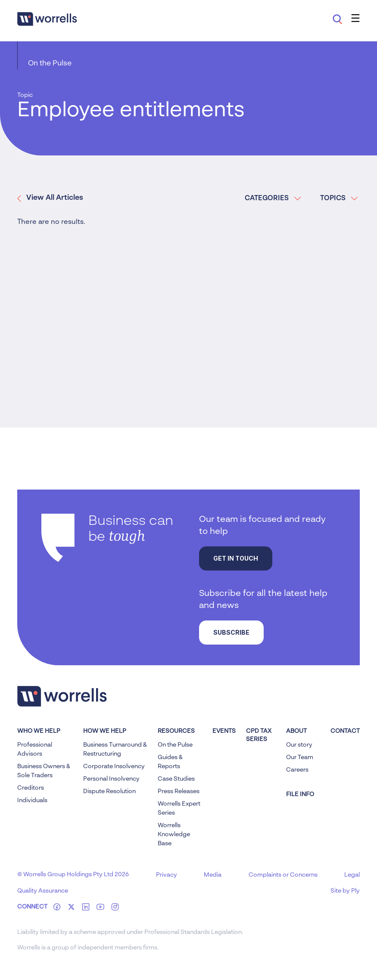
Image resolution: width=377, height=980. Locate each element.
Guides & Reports (170, 762)
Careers (297, 770)
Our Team (300, 757)
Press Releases (179, 791)
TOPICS (339, 198)
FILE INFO (300, 794)
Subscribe (231, 632)
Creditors (31, 788)
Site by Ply (345, 891)
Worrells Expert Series (179, 808)
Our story (299, 745)
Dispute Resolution (109, 791)
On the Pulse (50, 64)
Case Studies (176, 779)
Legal (352, 875)
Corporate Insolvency (114, 766)
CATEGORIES (273, 198)
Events (224, 731)
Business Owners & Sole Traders (44, 771)
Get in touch (236, 558)
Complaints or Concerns (283, 875)
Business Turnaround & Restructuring (115, 749)
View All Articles (50, 198)
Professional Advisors (35, 749)
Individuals (32, 800)
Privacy (167, 875)
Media (213, 875)
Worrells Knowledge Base (174, 834)
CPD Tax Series (259, 735)
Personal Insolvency (111, 779)
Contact (345, 731)
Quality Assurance (43, 891)
